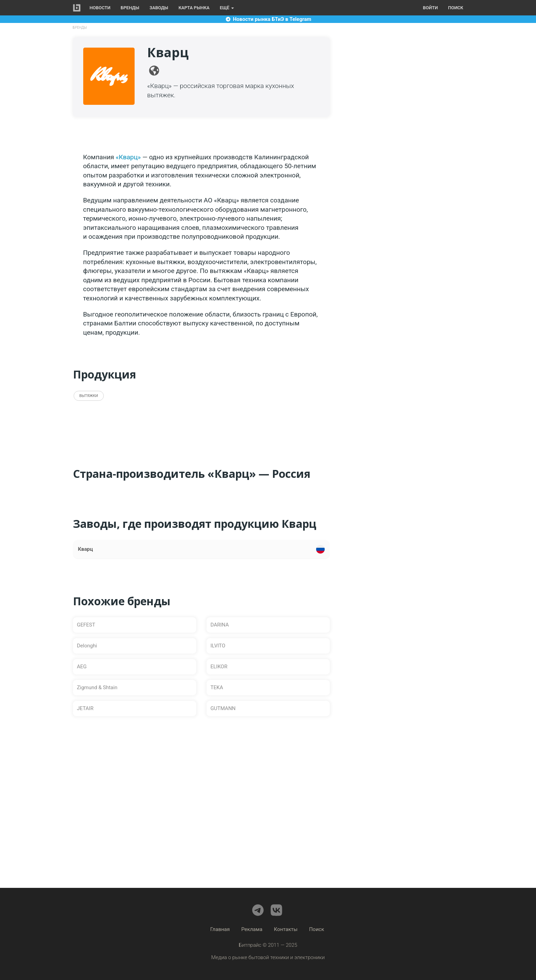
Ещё (227, 8)
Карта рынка (194, 8)
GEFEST (86, 625)
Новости (100, 8)
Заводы (159, 8)
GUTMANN (223, 708)
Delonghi (87, 646)
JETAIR (85, 708)
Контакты (286, 929)
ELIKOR (219, 667)
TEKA (217, 687)
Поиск (456, 8)
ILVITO (218, 646)
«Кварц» (128, 157)
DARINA (220, 625)
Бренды (130, 8)
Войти (430, 8)
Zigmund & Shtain (97, 687)
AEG (82, 667)
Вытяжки (89, 396)
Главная (220, 929)
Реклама (252, 929)
